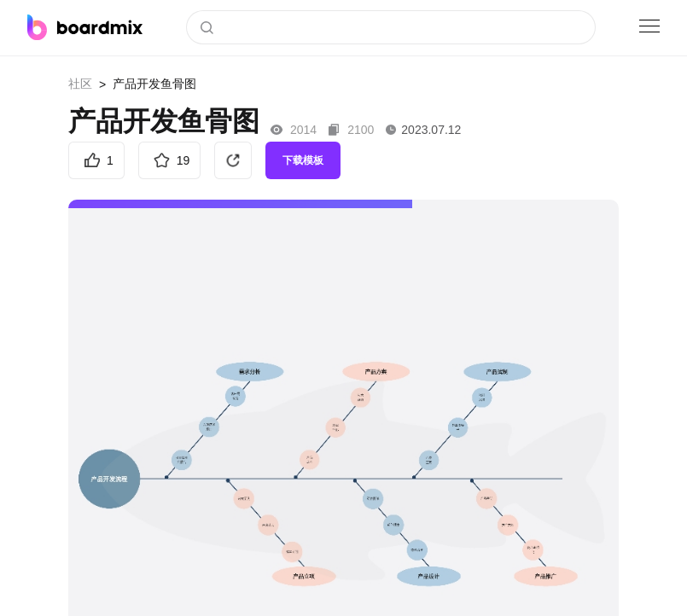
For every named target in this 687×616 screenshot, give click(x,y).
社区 (80, 84)
